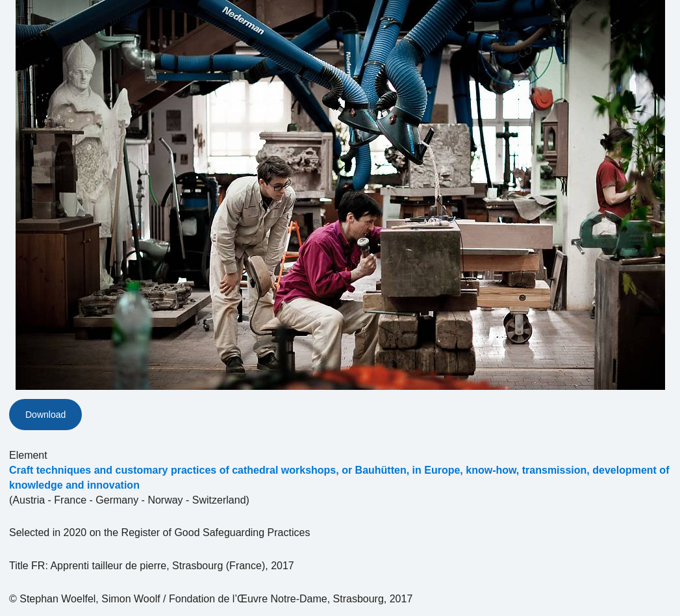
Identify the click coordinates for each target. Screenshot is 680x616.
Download (45, 415)
